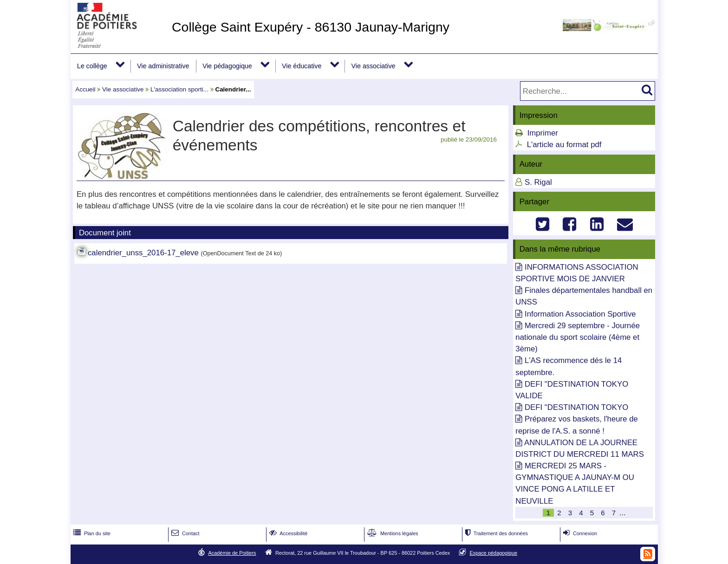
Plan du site (91, 533)
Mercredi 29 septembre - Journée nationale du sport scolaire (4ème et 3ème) (578, 337)
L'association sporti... (179, 89)
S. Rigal (538, 182)
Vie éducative (302, 66)
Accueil (85, 89)
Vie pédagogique (227, 66)
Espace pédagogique (494, 553)
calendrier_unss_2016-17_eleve (143, 253)
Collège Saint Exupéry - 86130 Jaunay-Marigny (311, 27)
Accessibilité (288, 533)
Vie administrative (163, 66)
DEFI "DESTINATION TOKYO (576, 407)
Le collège (92, 66)
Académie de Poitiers (232, 553)
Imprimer (543, 133)
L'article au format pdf (564, 145)
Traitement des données (496, 533)
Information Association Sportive (580, 314)
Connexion (579, 533)
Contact (185, 533)
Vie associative (374, 66)
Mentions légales (392, 533)
